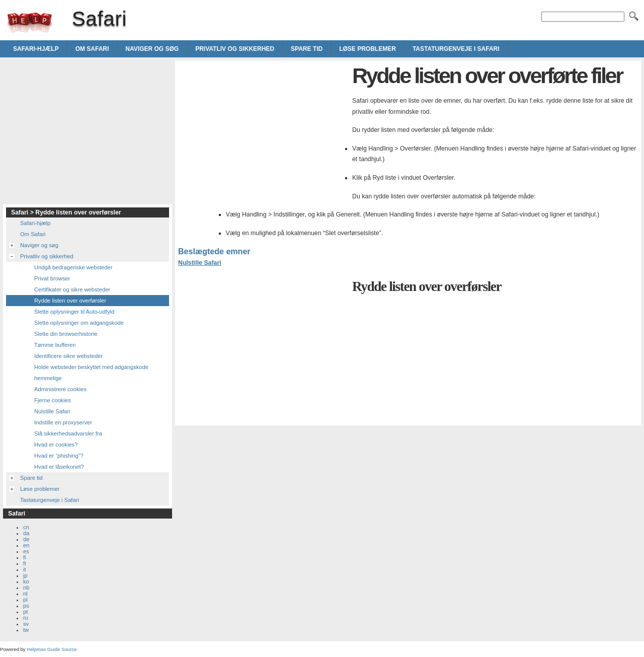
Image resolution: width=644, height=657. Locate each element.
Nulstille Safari (200, 263)
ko (26, 581)
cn (26, 527)
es (26, 551)
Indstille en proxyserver (63, 422)
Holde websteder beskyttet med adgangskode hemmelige (91, 373)
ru (26, 618)
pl (25, 600)
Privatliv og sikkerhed (235, 49)
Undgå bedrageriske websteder (73, 267)
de (26, 539)
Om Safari (92, 49)
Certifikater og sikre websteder (72, 289)
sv (26, 624)
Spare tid (307, 49)
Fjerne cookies (53, 400)
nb (26, 588)
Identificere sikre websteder (68, 356)
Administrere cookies (60, 389)
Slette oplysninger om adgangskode (79, 323)
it (25, 569)
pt (25, 612)
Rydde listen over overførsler (70, 301)
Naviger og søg (152, 49)
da (26, 533)
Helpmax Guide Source (52, 649)
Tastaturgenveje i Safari (456, 49)
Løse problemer (368, 49)
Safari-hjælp (36, 49)
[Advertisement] (263, 134)
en (26, 545)
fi (25, 557)
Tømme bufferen (55, 345)
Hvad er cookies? (56, 445)
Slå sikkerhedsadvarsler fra (68, 433)
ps (26, 606)
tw (26, 630)
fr (25, 563)
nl (25, 594)
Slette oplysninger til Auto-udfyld (74, 312)
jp (25, 575)
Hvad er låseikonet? (59, 467)
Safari (30, 23)
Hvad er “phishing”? (59, 456)
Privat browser (52, 278)
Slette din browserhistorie (66, 334)
